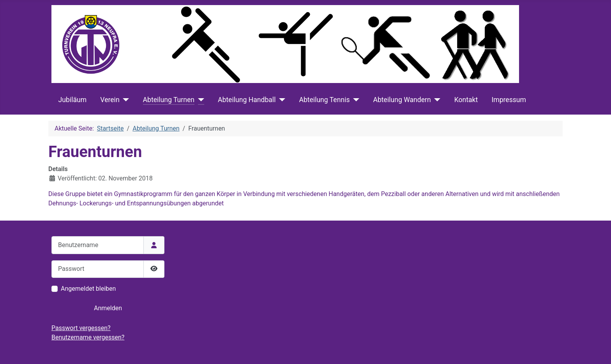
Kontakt (466, 100)
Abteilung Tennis (324, 100)
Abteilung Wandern (402, 100)
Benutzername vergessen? (88, 337)
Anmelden (108, 308)
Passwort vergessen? (81, 328)
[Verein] (124, 100)
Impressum (509, 100)
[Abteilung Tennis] (355, 100)
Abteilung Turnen (169, 100)
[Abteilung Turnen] (199, 100)
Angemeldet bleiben (88, 289)
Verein (110, 100)
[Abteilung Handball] (280, 100)
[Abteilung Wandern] (436, 100)
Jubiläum (73, 100)
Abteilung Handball (247, 100)
